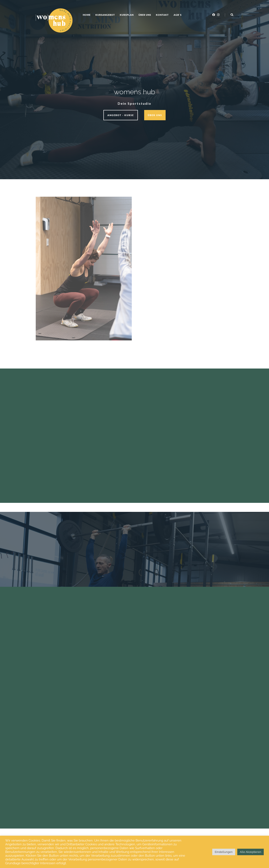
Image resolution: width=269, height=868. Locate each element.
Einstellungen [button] (224, 852)
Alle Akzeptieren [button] (251, 852)
